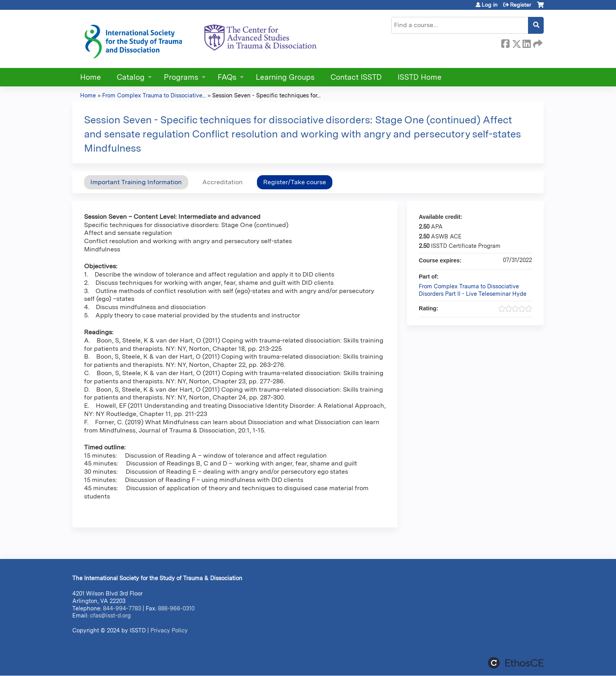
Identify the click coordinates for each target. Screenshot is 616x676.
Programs (181, 77)
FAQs (227, 77)
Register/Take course (295, 182)
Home (91, 77)
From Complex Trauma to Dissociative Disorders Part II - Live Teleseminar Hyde (473, 290)
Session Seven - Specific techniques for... (266, 95)
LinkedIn (526, 42)
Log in (489, 5)
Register (521, 5)
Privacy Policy (169, 630)
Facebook (505, 42)
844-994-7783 (122, 608)
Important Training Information (136, 182)
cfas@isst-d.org (110, 615)
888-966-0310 (176, 608)
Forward (537, 42)
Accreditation (223, 182)
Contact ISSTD (356, 77)
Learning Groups (285, 77)
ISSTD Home (420, 77)
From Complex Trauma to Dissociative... (154, 95)
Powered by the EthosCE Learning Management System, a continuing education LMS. (516, 663)
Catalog (131, 77)
